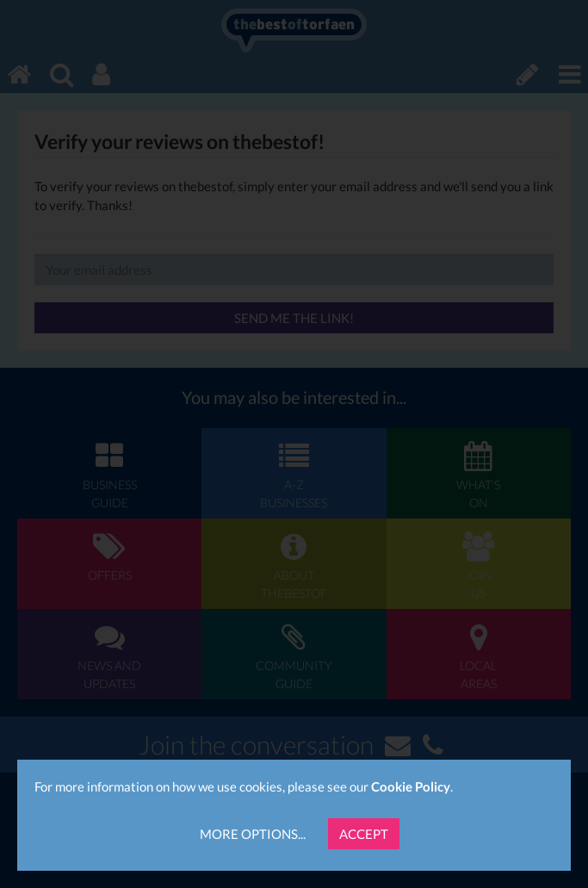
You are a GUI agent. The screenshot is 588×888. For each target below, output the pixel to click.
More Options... (253, 834)
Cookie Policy (411, 786)
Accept (364, 834)
